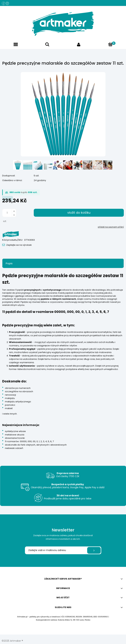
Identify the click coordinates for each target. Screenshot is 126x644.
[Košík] (110, 44)
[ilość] (7, 213)
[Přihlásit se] (94, 550)
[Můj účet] (79, 45)
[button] (16, 45)
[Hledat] (47, 44)
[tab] (63, 263)
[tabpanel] (63, 364)
